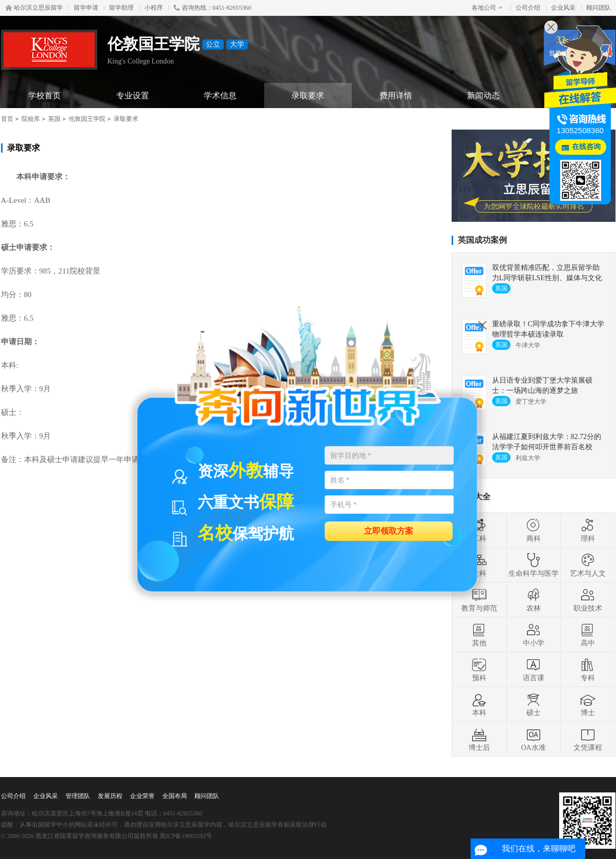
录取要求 (308, 96)
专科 (588, 669)
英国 (54, 119)
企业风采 (563, 8)
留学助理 (121, 8)
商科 (534, 530)
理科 (588, 530)
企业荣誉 (142, 796)
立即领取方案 (389, 530)
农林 (534, 600)
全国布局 (175, 796)
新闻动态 (483, 96)
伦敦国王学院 (87, 119)
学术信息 (220, 96)
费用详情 (396, 96)
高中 (588, 635)
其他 (479, 635)
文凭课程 (588, 739)
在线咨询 (586, 147)
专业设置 (133, 96)
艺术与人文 (588, 565)
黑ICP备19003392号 (186, 836)
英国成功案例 (482, 240)
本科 (479, 704)
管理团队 (78, 796)
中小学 (534, 635)
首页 (7, 119)
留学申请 (86, 8)
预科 (479, 669)
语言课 (534, 669)
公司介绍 (528, 8)
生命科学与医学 (534, 565)
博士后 (479, 739)
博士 (588, 704)
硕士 (534, 704)
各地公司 (487, 8)
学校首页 (45, 96)
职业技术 (588, 600)
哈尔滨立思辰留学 (34, 8)
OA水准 (533, 739)
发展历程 (110, 796)
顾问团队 (599, 8)
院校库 (31, 119)
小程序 (154, 8)
